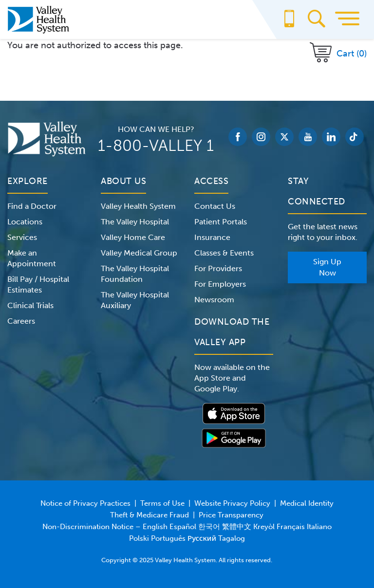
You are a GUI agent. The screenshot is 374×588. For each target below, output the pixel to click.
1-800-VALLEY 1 (156, 146)
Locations (25, 222)
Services (22, 237)
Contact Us (215, 206)
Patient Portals (221, 222)
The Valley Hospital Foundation (135, 274)
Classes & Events (224, 253)
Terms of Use (162, 503)
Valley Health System (138, 206)
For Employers (220, 284)
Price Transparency (231, 515)
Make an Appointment (32, 258)
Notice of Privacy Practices (85, 503)
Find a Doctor (32, 206)
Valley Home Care (133, 237)
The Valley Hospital (135, 222)
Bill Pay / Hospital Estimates (38, 285)
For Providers (218, 268)
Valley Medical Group (139, 253)
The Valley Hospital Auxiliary (135, 300)
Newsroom (214, 300)
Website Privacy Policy (232, 503)
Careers (21, 321)
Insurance (212, 237)
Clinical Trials (30, 305)
